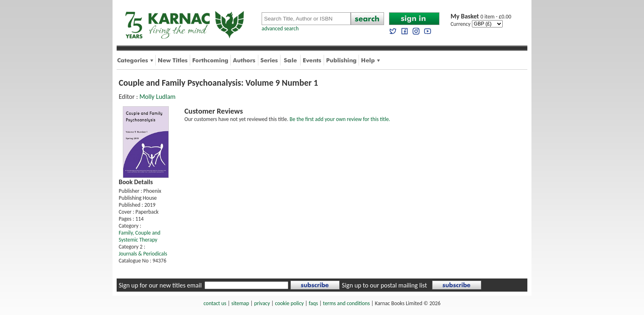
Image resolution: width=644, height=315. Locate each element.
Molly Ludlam (157, 97)
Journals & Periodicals (143, 254)
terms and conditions (346, 303)
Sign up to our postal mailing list (384, 285)
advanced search (280, 29)
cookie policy (289, 303)
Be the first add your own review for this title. (340, 119)
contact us (215, 303)
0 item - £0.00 (481, 17)
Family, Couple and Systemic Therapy (140, 236)
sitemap (240, 303)
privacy (262, 303)
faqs (313, 303)
